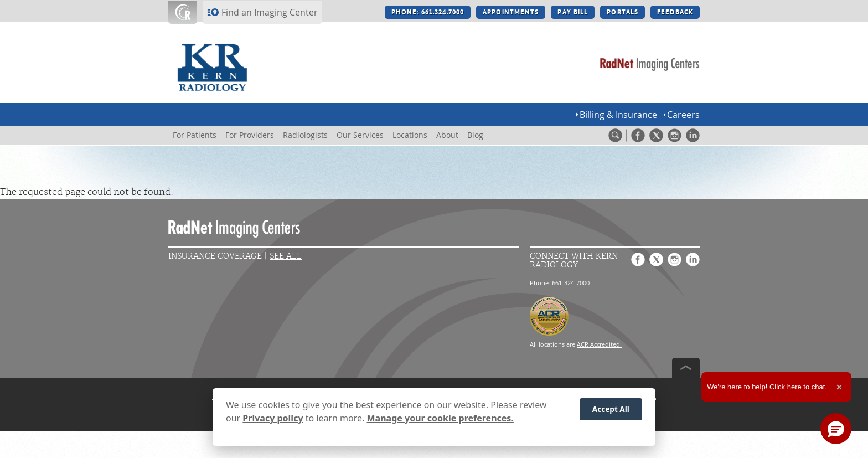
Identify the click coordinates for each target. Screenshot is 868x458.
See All (286, 256)
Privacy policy (273, 418)
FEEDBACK (675, 12)
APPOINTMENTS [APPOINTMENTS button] (511, 12)
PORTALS (622, 12)
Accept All (611, 409)
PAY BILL (573, 12)
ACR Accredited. (599, 344)
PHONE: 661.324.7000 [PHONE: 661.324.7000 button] (428, 12)
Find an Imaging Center (270, 12)
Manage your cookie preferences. (440, 418)
